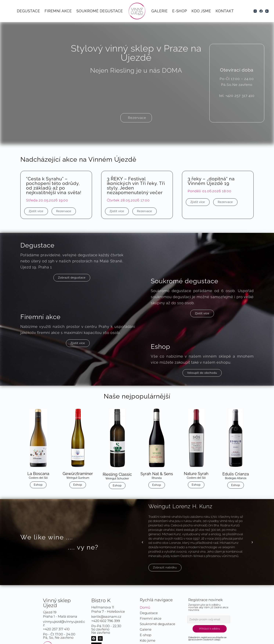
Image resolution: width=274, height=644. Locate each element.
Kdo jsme (201, 11)
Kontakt (225, 11)
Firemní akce (58, 11)
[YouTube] (267, 11)
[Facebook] (261, 11)
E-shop (180, 11)
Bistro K (101, 600)
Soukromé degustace (100, 11)
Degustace (28, 11)
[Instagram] (255, 11)
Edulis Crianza (236, 474)
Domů (145, 607)
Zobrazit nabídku (165, 567)
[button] (142, 542)
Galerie (159, 11)
